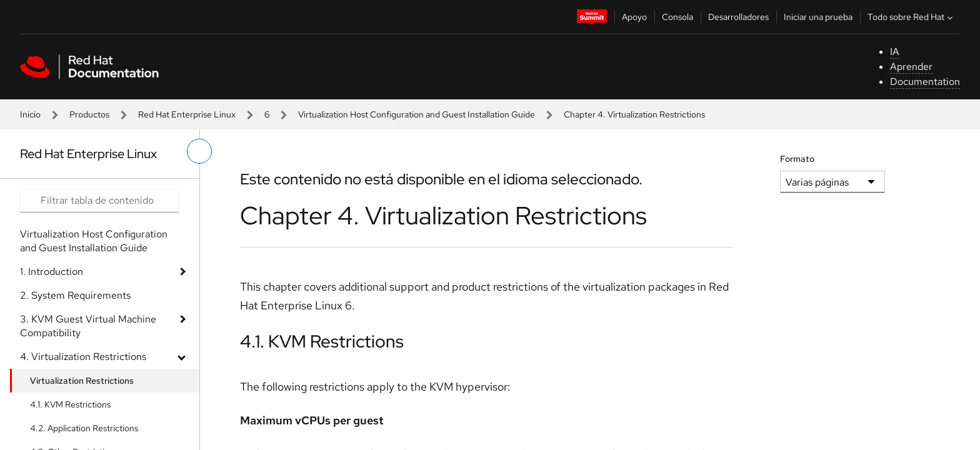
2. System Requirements (75, 295)
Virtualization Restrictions (82, 381)
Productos (89, 114)
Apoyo (634, 17)
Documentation (925, 82)
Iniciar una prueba (818, 17)
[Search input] (100, 201)
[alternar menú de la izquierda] (199, 151)
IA (895, 52)
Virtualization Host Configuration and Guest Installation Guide (417, 114)
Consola (677, 17)
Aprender (911, 67)
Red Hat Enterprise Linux (187, 114)
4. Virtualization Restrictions (83, 357)
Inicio (30, 114)
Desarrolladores (738, 17)
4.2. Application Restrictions (84, 428)
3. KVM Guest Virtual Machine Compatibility (88, 326)
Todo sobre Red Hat (912, 17)
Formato (797, 159)
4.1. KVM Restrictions (70, 404)
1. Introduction (52, 272)
